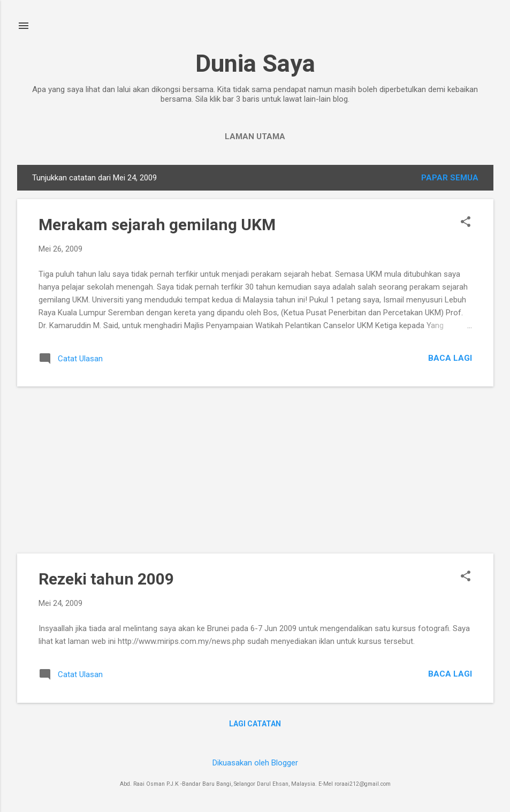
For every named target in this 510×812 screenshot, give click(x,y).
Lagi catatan (255, 724)
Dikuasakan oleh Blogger (255, 763)
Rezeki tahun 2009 (106, 579)
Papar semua (450, 178)
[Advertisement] (255, 470)
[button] (466, 223)
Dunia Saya (255, 63)
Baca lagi (450, 358)
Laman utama (255, 136)
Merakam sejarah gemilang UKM (157, 225)
